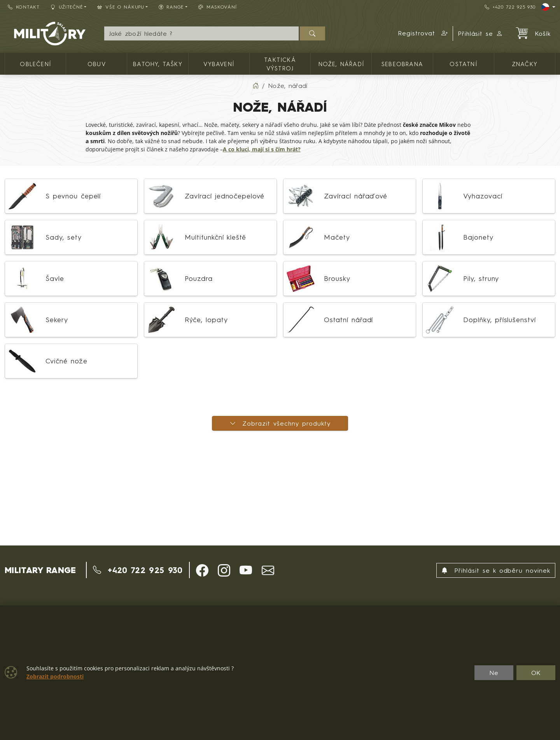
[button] (423, 33)
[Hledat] (312, 33)
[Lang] (548, 7)
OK (536, 673)
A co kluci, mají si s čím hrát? (262, 149)
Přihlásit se (480, 33)
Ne (494, 673)
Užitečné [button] (67, 7)
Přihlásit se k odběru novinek (496, 570)
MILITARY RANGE (40, 570)
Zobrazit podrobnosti (55, 677)
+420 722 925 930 (510, 7)
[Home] (255, 86)
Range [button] (171, 7)
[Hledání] (201, 33)
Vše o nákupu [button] (121, 7)
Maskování (217, 7)
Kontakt (24, 7)
